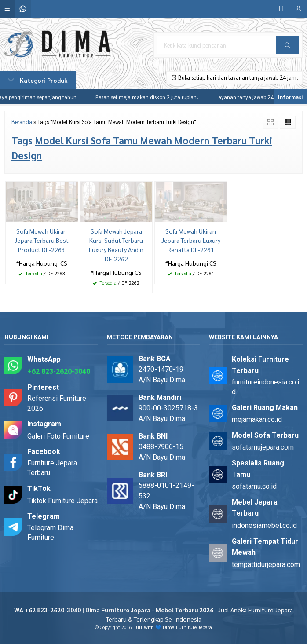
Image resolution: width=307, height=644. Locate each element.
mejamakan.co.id (257, 419)
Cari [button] (287, 48)
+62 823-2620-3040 (59, 371)
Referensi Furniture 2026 (57, 403)
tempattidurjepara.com (266, 565)
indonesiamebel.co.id (264, 525)
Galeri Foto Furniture (58, 436)
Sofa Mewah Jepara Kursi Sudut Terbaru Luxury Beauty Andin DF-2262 (116, 245)
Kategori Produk (38, 80)
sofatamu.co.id (254, 486)
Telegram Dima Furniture (50, 532)
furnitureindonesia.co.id (265, 387)
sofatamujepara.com (263, 447)
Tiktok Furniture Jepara (62, 501)
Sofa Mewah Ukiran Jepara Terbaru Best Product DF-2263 (42, 240)
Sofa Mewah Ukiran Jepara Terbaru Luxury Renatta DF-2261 (191, 240)
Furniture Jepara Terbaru (52, 468)
